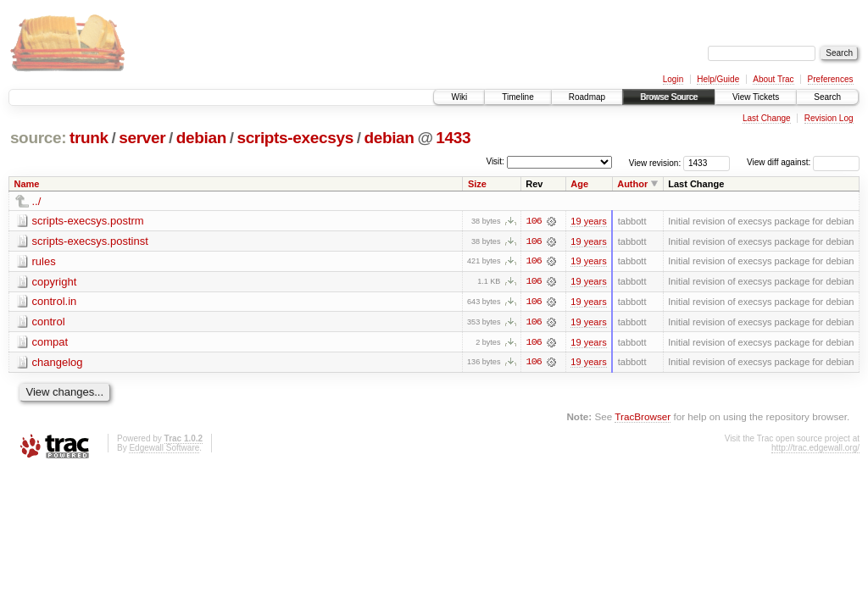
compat (50, 343)
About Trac (773, 79)
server (142, 138)
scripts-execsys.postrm (88, 221)
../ (37, 201)
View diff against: (803, 162)
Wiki (459, 97)
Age (579, 184)
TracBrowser (643, 418)
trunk (89, 138)
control (49, 322)
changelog (58, 363)
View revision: (655, 162)
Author (632, 184)
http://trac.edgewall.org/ (815, 449)
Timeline (517, 97)
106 (534, 221)
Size (477, 184)
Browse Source (669, 97)
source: (38, 138)
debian (201, 138)
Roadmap (587, 97)
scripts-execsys (295, 138)
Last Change (767, 118)
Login (673, 79)
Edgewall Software (164, 449)
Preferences (831, 79)
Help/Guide (718, 79)
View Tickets (756, 97)
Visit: (495, 161)
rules (44, 261)
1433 (453, 138)
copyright (55, 282)
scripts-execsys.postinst (90, 241)
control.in (55, 302)
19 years (588, 221)
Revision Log (829, 118)
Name (27, 184)
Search (827, 97)
